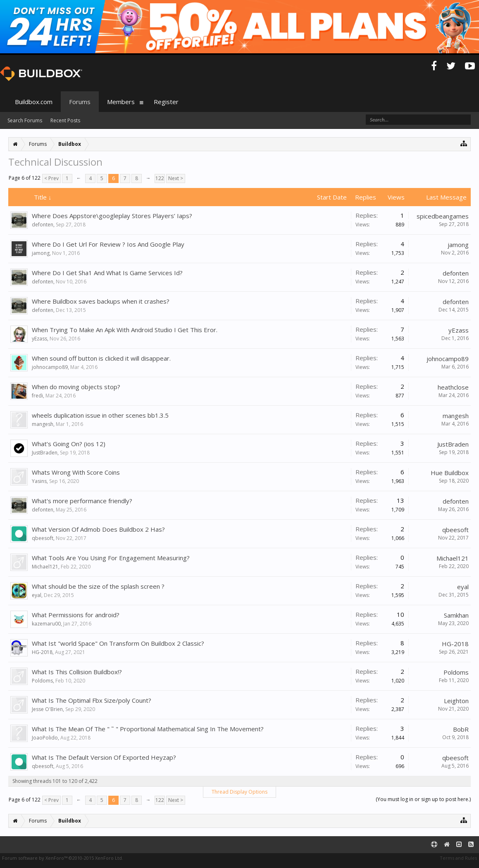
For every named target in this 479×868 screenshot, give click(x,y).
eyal (37, 595)
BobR (461, 729)
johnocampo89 (50, 367)
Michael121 (45, 567)
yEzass (39, 339)
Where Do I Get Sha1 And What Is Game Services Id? (107, 273)
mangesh (43, 424)
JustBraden (45, 453)
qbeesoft (43, 538)
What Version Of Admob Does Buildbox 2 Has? (98, 529)
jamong (41, 253)
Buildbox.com (34, 102)
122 (160, 178)
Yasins (39, 481)
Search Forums (25, 120)
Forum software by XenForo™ (63, 858)
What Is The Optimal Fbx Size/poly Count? (92, 700)
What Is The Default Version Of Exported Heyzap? (104, 757)
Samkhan (456, 615)
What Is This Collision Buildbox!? (77, 672)
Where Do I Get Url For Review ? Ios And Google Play (108, 244)
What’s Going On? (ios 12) (69, 444)
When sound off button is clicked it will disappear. (101, 358)
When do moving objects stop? (76, 387)
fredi (37, 396)
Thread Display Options (239, 792)
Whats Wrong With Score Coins (76, 472)
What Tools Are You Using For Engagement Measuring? (111, 558)
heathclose (453, 387)
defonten (43, 225)
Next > (176, 178)
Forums (80, 102)
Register (166, 102)
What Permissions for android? (76, 615)
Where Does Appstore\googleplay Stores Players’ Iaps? (112, 216)
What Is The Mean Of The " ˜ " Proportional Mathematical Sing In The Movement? (148, 729)
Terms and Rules (458, 858)
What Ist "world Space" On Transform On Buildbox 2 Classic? (118, 643)
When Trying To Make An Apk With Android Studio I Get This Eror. (125, 330)
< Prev (51, 178)
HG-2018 (42, 652)
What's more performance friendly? (82, 501)
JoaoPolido (45, 738)
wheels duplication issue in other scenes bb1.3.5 (100, 415)
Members (121, 102)
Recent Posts (65, 120)
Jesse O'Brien (47, 709)
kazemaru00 (46, 624)
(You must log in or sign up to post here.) (423, 799)
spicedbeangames (443, 216)
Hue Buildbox (450, 473)
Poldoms (42, 681)
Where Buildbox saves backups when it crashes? (101, 301)
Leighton (456, 701)
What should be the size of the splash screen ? (98, 586)
